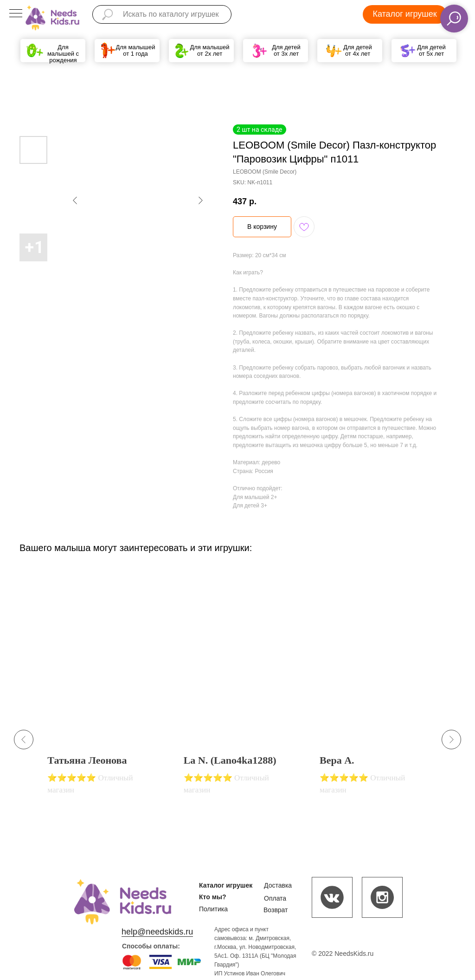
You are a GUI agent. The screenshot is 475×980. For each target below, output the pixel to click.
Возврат (276, 910)
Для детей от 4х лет (358, 50)
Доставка (278, 885)
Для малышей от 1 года (135, 50)
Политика (213, 909)
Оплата (275, 898)
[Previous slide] (24, 740)
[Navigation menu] (16, 14)
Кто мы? (213, 897)
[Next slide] (451, 740)
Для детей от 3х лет (286, 50)
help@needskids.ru (157, 932)
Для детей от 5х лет (431, 50)
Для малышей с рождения (63, 54)
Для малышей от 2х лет (209, 50)
